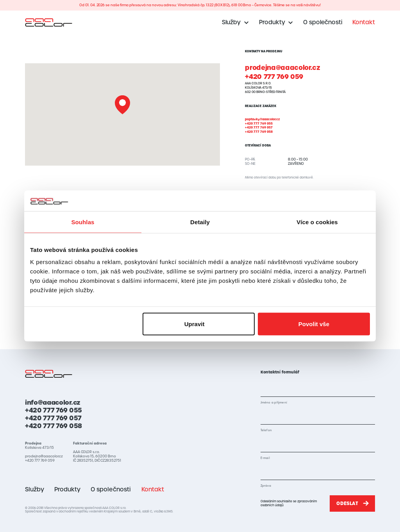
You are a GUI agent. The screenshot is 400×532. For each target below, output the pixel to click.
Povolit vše (314, 324)
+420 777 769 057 (259, 128)
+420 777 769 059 (274, 77)
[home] (49, 22)
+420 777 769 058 (259, 132)
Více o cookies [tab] (317, 222)
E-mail (265, 458)
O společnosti (323, 22)
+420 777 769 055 (259, 124)
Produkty (67, 489)
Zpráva (266, 486)
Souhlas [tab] (83, 222)
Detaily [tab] (200, 222)
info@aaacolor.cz (53, 402)
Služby (35, 489)
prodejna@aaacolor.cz (282, 68)
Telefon (266, 430)
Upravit (199, 324)
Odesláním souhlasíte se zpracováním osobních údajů (289, 503)
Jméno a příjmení (274, 403)
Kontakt (364, 22)
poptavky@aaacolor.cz (262, 119)
